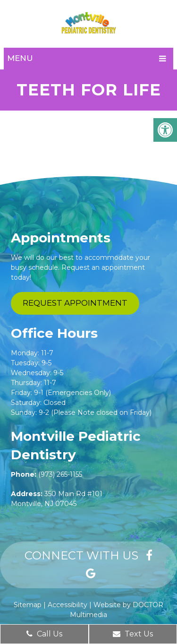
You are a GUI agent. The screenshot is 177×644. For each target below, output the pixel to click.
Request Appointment (75, 303)
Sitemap (28, 605)
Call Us (44, 634)
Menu (20, 58)
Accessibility (67, 605)
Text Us (133, 634)
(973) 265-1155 (60, 474)
